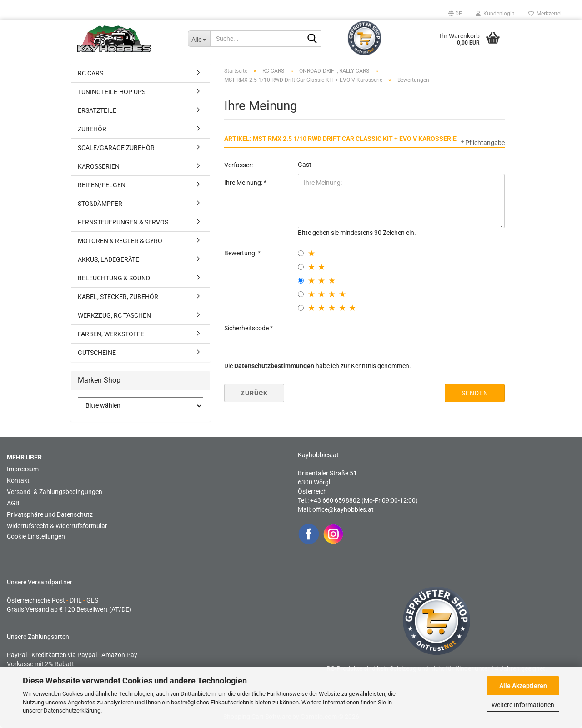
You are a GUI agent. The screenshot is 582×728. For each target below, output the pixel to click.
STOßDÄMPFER (100, 204)
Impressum (23, 469)
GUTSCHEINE (97, 353)
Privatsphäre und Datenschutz (50, 514)
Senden (475, 393)
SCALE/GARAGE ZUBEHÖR (116, 148)
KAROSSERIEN (99, 166)
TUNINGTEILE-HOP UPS (112, 92)
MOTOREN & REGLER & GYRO (120, 241)
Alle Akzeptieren (523, 686)
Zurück (254, 393)
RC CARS (90, 73)
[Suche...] (199, 39)
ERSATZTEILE (97, 110)
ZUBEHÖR (92, 129)
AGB (13, 503)
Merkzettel (545, 14)
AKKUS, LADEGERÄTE (108, 259)
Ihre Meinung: (244, 183)
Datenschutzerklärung (72, 711)
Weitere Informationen (523, 705)
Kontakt (18, 480)
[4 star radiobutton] (301, 294)
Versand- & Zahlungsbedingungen (55, 492)
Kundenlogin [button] (495, 14)
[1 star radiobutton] (301, 253)
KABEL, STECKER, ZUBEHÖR (118, 297)
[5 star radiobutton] (301, 308)
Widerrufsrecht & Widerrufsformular (57, 526)
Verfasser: (238, 165)
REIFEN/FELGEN (102, 185)
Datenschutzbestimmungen (274, 366)
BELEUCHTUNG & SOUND (114, 278)
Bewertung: (241, 253)
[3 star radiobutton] (301, 281)
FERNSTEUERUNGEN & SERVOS (123, 222)
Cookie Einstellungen (36, 536)
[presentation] (367, 337)
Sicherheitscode (247, 328)
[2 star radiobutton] (301, 267)
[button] (455, 14)
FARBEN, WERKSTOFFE (111, 334)
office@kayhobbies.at (343, 509)
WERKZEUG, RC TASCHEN (114, 315)
